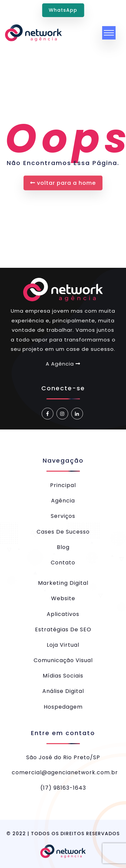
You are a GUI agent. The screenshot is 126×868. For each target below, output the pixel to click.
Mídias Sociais (63, 676)
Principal (63, 485)
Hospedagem (63, 707)
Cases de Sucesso (63, 532)
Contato (63, 563)
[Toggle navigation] (109, 33)
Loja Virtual (63, 645)
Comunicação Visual (63, 660)
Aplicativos (63, 614)
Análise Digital (63, 691)
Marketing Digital (63, 583)
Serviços (63, 516)
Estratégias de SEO (63, 629)
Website (63, 598)
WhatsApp (63, 10)
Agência (63, 501)
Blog (63, 547)
